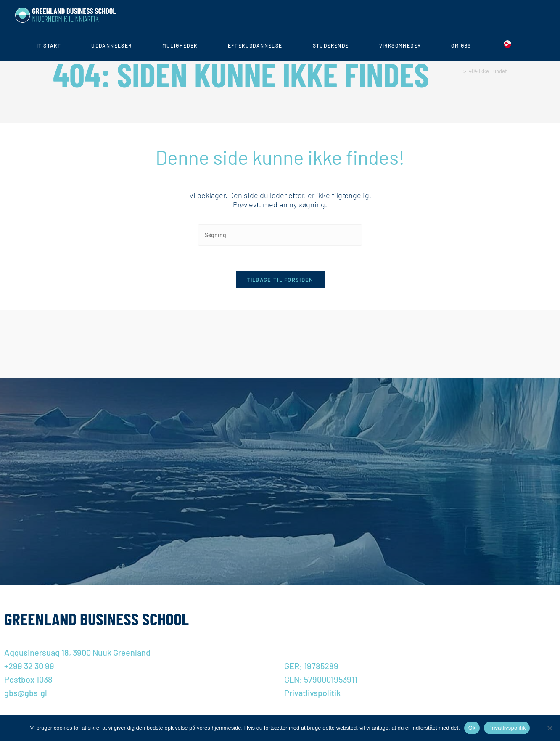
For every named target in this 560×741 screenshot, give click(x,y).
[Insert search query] (280, 235)
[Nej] (549, 728)
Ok (472, 728)
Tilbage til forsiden (280, 280)
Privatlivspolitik (507, 728)
